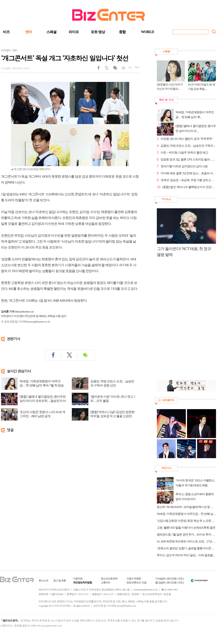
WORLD (147, 32)
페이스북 (101, 69)
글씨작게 (129, 69)
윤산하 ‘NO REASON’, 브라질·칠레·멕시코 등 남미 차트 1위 (186, 507)
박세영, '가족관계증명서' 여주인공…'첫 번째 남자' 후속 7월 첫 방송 (42, 383)
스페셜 (51, 32)
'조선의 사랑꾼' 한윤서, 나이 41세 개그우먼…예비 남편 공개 (42, 414)
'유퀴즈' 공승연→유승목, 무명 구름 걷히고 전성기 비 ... (188, 180)
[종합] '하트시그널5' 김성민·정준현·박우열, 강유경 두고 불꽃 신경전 (113, 414)
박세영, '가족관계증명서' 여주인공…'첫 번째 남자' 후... (195, 115)
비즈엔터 (6, 50)
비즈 (6, 32)
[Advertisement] (179, 321)
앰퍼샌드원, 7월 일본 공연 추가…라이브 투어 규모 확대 (186, 535)
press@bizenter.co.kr (39, 322)
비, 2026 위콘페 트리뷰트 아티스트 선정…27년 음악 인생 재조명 (186, 541)
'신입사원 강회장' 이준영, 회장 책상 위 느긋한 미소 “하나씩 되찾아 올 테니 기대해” (186, 521)
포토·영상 (98, 32)
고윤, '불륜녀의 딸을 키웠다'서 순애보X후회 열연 (186, 528)
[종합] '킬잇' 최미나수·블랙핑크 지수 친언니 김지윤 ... (189, 187)
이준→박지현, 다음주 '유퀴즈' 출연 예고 (184, 153)
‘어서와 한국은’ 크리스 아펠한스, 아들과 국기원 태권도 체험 (195, 483)
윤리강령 (172, 579)
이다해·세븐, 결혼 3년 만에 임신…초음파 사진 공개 (188, 173)
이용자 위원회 (134, 579)
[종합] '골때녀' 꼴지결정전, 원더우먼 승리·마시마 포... (196, 128)
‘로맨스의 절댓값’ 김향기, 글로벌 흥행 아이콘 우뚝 (186, 548)
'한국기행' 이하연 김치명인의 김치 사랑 (184, 166)
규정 (180, 579)
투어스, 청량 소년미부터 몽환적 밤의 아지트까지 (195, 497)
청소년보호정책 (109, 579)
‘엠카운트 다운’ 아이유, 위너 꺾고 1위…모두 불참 (113, 399)
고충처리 (106, 582)
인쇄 (122, 69)
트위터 (108, 69)
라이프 (74, 32)
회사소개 (43, 581)
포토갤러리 (168, 400)
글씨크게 (136, 69)
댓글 (115, 69)
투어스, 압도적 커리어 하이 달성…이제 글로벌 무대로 (186, 555)
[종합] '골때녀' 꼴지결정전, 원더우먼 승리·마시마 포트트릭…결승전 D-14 (43, 399)
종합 (122, 32)
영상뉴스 (166, 199)
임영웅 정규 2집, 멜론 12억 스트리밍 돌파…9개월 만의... (188, 159)
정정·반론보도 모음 (136, 582)
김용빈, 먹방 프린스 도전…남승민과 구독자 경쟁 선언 (112, 383)
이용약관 (78, 579)
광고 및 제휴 (60, 581)
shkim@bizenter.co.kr (24, 312)
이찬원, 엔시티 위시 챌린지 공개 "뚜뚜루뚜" (187, 139)
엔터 (29, 32)
